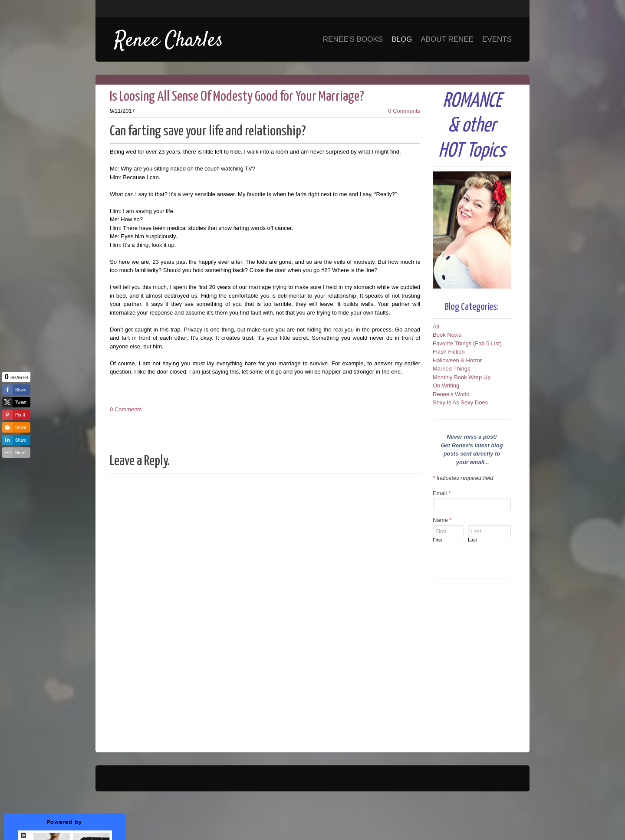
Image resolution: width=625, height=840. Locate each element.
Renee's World (451, 394)
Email (442, 493)
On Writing (446, 386)
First (437, 540)
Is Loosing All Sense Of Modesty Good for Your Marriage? (237, 97)
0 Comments (404, 111)
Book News (447, 335)
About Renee (447, 39)
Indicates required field (463, 478)
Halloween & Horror (457, 360)
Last (472, 540)
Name (442, 520)
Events (497, 39)
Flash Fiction (449, 352)
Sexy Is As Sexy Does (460, 402)
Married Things (451, 369)
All (436, 326)
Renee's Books (353, 39)
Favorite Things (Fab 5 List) (467, 343)
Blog (402, 39)
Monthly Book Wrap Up (462, 377)
